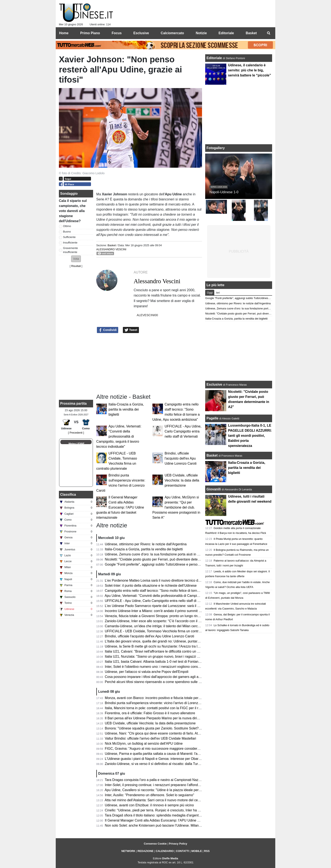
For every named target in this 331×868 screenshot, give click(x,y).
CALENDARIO (165, 851)
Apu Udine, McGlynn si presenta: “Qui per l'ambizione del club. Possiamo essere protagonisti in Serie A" (176, 507)
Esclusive (214, 384)
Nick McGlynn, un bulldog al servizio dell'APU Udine (144, 744)
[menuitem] (269, 33)
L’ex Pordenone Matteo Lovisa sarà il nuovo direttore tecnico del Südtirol (159, 580)
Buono (67, 232)
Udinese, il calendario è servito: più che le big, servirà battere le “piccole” (250, 70)
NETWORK (128, 851)
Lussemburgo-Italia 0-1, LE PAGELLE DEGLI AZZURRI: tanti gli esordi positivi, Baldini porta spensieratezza (250, 436)
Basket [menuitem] (251, 33)
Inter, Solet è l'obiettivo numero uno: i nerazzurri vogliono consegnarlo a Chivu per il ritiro (171, 667)
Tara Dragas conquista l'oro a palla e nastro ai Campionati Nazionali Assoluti (162, 780)
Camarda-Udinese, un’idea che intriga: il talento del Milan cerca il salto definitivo (165, 626)
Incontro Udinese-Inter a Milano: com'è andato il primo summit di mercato (160, 611)
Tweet (131, 330)
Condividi (108, 330)
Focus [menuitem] (117, 33)
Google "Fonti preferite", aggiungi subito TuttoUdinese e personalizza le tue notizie (166, 564)
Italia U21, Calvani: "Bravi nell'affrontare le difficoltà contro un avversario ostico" (164, 651)
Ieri (218, 293)
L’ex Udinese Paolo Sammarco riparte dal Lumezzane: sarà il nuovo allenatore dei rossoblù (173, 606)
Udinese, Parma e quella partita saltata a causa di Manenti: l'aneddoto (157, 754)
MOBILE (197, 851)
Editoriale (215, 58)
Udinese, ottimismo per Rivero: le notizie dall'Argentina (146, 544)
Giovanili (214, 489)
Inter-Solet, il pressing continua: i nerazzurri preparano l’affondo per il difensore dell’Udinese (174, 785)
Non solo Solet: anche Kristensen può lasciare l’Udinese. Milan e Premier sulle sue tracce (172, 825)
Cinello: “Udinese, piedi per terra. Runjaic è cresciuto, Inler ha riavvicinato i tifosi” (165, 810)
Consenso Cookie (155, 844)
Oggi (210, 293)
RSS (207, 851)
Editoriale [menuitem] (226, 33)
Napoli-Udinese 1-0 (224, 192)
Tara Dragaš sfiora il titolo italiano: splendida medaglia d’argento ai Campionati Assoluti (170, 815)
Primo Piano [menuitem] (90, 33)
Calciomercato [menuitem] (172, 33)
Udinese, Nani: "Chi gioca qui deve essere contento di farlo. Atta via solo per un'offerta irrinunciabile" (180, 733)
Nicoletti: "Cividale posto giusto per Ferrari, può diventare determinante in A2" (163, 559)
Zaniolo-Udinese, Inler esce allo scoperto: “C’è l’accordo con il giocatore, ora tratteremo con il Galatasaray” (185, 621)
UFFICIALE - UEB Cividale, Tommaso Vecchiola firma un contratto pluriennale (163, 631)
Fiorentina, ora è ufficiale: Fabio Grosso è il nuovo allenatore (150, 713)
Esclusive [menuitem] (141, 33)
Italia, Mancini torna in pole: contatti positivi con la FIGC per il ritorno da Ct (160, 708)
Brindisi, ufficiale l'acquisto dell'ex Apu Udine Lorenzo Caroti (181, 458)
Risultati (76, 266)
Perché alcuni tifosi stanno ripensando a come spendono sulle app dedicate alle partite (170, 682)
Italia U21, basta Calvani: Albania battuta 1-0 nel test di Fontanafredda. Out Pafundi (167, 662)
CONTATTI (182, 851)
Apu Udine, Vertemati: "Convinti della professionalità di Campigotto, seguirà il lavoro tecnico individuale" (119, 436)
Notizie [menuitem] (201, 33)
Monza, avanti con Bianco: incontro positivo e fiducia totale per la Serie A (159, 698)
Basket (112, 245)
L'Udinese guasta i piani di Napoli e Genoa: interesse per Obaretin (154, 759)
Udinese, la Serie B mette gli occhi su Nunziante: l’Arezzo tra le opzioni (158, 646)
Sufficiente (69, 237)
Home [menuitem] (64, 33)
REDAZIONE (146, 851)
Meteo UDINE (77, 444)
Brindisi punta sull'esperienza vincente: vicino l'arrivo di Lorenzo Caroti (157, 703)
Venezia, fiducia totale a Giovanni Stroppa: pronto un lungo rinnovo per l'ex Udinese (168, 616)
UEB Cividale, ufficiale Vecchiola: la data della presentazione (182, 480)
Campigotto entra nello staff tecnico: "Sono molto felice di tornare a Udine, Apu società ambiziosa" (178, 591)
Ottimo (67, 226)
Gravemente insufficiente (71, 250)
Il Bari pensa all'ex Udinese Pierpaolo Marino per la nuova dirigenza (156, 718)
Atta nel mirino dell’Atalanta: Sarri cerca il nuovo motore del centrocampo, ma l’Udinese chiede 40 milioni (183, 800)
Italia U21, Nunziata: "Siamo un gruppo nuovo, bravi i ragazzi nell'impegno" (161, 656)
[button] (76, 259)
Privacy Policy (178, 844)
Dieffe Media (170, 858)
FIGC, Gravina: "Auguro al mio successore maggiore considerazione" (157, 749)
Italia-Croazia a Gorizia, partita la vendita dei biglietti (126, 409)
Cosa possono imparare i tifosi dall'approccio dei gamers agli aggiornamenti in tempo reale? (174, 677)
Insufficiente (70, 243)
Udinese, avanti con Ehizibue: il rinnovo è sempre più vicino (149, 805)
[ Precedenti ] (76, 433)
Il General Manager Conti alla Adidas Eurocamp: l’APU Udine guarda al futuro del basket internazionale (120, 507)
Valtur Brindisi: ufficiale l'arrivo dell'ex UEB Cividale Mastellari (151, 738)
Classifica (68, 495)
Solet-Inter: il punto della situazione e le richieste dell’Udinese (151, 586)
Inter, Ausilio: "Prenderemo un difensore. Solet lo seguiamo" (150, 795)
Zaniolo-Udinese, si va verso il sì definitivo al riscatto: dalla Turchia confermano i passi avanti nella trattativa (185, 764)
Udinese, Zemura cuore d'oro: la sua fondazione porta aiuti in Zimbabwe (159, 554)
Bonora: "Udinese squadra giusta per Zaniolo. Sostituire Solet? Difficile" (158, 728)
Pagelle (212, 418)
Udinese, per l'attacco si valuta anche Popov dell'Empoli (147, 672)
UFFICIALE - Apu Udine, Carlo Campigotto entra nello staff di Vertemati (183, 431)
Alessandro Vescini (111, 249)
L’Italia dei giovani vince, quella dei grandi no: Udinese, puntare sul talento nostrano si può (172, 641)
